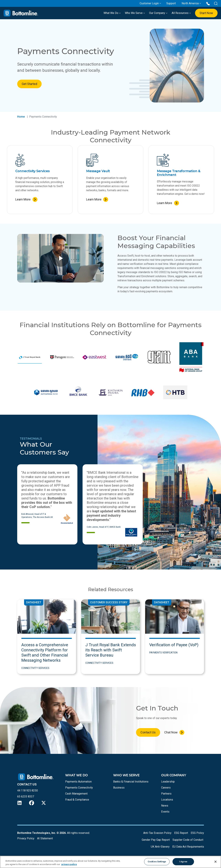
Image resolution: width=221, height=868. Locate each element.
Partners (166, 794)
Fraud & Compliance (77, 800)
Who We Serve (135, 13)
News (165, 806)
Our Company (158, 13)
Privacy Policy (26, 838)
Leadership (168, 782)
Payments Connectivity (79, 788)
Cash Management (76, 794)
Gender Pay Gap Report (156, 840)
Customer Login (149, 3)
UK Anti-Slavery (160, 847)
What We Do (112, 13)
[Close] (215, 862)
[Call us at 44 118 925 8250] (208, 3)
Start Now (206, 13)
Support (171, 3)
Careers (166, 788)
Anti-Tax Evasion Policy (157, 833)
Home (21, 117)
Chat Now (171, 732)
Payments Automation (78, 782)
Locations (167, 800)
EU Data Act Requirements (188, 847)
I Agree (183, 862)
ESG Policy (197, 833)
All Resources (181, 13)
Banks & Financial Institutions (131, 782)
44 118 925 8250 (28, 791)
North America (190, 3)
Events (165, 812)
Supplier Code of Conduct (188, 840)
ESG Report (181, 833)
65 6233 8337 (26, 797)
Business (119, 788)
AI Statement (45, 838)
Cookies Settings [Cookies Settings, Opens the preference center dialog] (157, 862)
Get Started (29, 84)
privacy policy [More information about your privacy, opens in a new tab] (69, 864)
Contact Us (148, 732)
